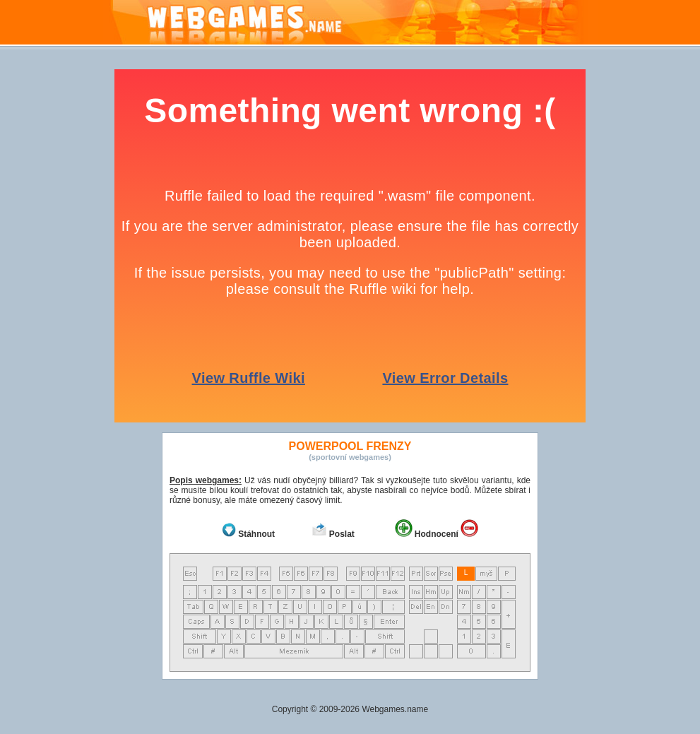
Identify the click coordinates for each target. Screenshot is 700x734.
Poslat (342, 534)
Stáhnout (256, 534)
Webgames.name (395, 709)
